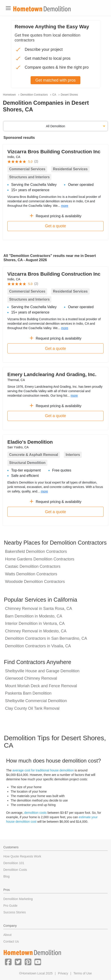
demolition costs (35, 813)
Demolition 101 (14, 863)
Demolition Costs (15, 870)
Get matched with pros (55, 80)
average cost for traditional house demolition (43, 770)
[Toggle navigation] (8, 8)
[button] (8, 962)
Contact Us (11, 941)
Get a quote (55, 226)
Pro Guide (10, 906)
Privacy (63, 973)
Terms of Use (83, 973)
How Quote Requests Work (22, 856)
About (7, 935)
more (65, 206)
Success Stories (15, 912)
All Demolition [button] (56, 126)
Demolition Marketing (18, 899)
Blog (6, 876)
